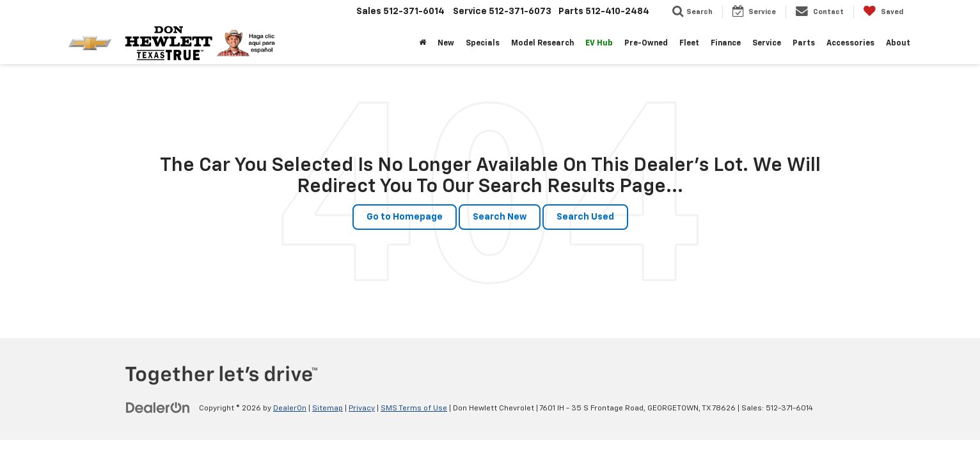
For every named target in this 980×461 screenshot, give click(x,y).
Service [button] (767, 44)
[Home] (423, 44)
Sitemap (328, 408)
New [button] (446, 44)
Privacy (362, 408)
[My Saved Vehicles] (883, 12)
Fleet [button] (689, 44)
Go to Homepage (405, 217)
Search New (500, 217)
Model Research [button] (542, 44)
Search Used (585, 217)
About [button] (898, 44)
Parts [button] (804, 44)
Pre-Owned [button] (646, 44)
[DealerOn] (158, 408)
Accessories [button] (850, 44)
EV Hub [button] (599, 44)
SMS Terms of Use (414, 408)
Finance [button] (726, 44)
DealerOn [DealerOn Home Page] (290, 408)
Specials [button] (483, 44)
